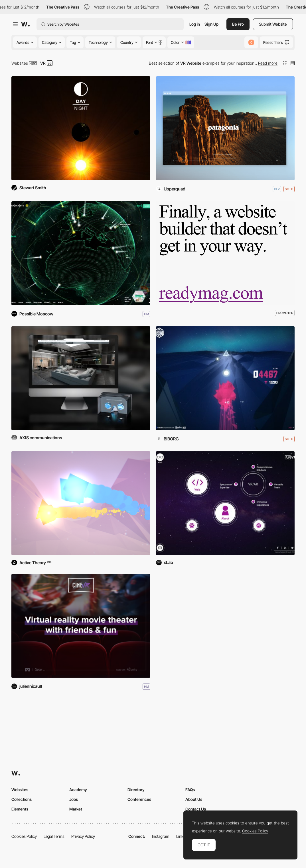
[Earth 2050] (81, 253)
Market (76, 809)
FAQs (190, 790)
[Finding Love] (81, 503)
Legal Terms (54, 836)
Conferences (139, 799)
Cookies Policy (24, 836)
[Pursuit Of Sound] (225, 378)
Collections (22, 799)
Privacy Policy (83, 836)
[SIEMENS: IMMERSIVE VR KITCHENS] (81, 378)
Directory (136, 790)
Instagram (161, 836)
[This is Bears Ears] (225, 128)
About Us (194, 799)
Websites (20, 63)
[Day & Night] (81, 128)
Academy (78, 790)
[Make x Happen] (225, 503)
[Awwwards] (25, 24)
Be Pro (238, 24)
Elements (20, 809)
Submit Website (273, 24)
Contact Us (196, 809)
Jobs (74, 799)
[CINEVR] (81, 626)
